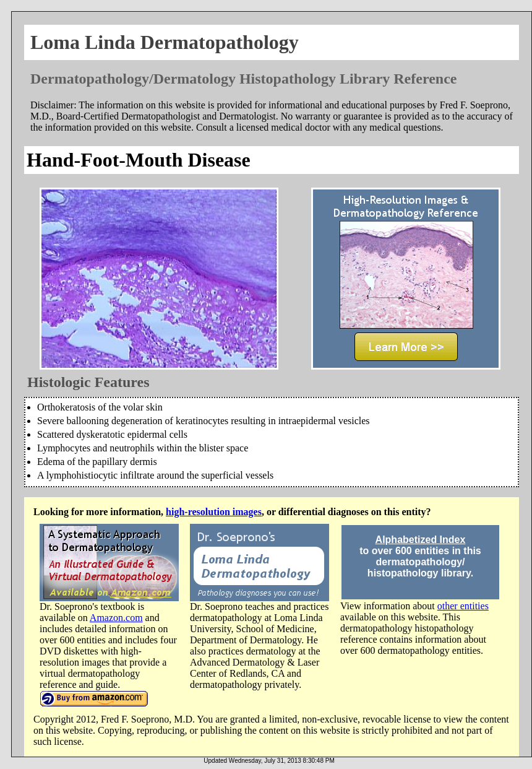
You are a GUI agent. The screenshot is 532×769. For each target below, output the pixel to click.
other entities (463, 606)
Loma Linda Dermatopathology (165, 42)
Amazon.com (116, 618)
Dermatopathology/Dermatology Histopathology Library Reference (243, 79)
